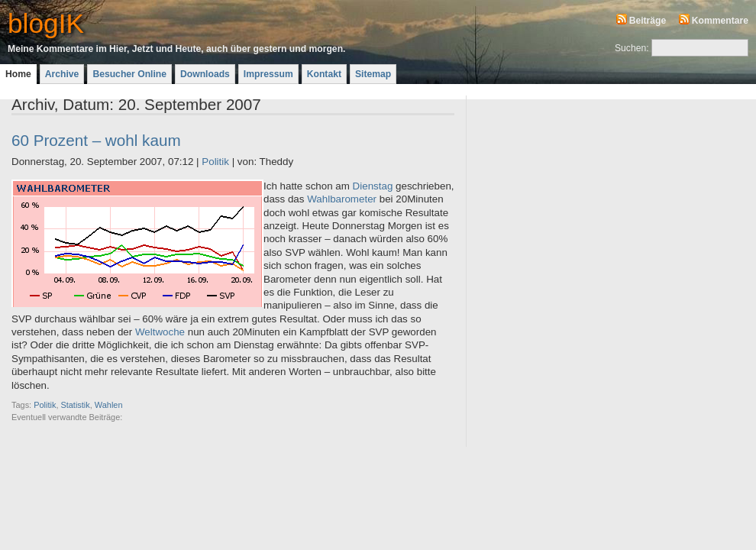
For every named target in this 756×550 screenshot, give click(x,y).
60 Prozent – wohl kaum (96, 140)
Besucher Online (129, 74)
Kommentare (720, 21)
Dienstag (373, 186)
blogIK (46, 23)
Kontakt (324, 74)
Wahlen (109, 405)
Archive (62, 74)
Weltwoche (160, 332)
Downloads (205, 74)
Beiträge (648, 21)
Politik (215, 162)
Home (18, 74)
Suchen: (632, 48)
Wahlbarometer (342, 199)
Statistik (75, 405)
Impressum (268, 74)
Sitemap (373, 74)
